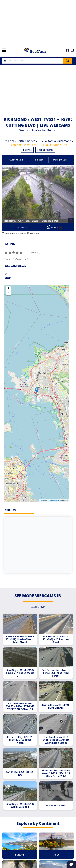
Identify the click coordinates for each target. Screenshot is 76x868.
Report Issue (45, 150)
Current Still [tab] (16, 160)
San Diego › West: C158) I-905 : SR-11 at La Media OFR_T (20, 673)
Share (27, 150)
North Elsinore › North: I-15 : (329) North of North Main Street (20, 639)
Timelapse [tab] (38, 160)
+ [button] (9, 289)
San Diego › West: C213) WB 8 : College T (20, 805)
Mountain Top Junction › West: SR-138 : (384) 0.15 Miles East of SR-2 (56, 773)
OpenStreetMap (54, 500)
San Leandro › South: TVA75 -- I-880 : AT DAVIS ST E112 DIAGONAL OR (20, 706)
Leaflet (42, 500)
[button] (61, 228)
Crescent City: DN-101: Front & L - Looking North (20, 740)
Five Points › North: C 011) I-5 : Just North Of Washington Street (56, 740)
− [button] (9, 293)
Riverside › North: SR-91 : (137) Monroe (56, 706)
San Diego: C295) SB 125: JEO (20, 773)
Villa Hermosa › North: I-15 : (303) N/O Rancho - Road (56, 639)
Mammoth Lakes (56, 806)
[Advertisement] (38, 22)
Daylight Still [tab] (60, 160)
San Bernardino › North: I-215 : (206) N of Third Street (56, 673)
